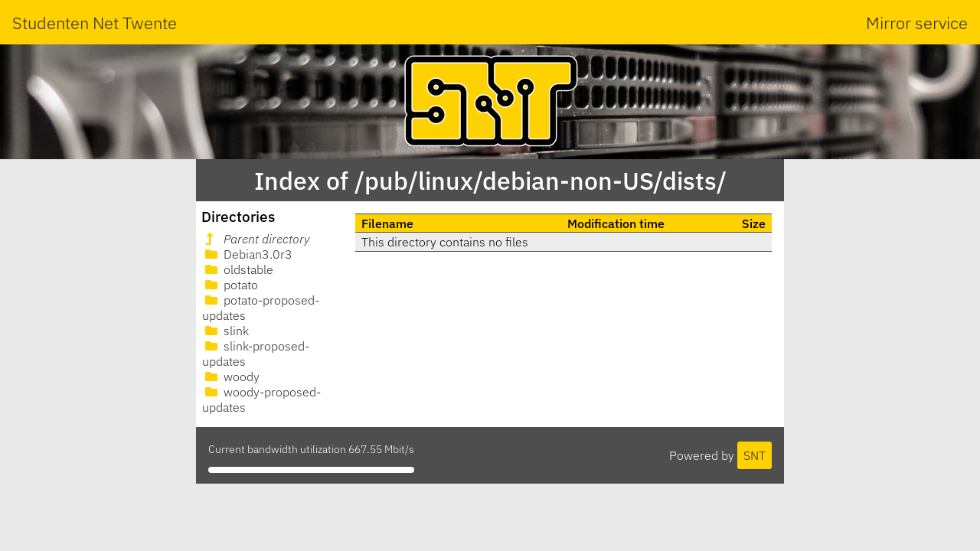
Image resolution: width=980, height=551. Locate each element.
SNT (755, 455)
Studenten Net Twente (95, 23)
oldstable (238, 269)
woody (231, 377)
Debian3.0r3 (247, 254)
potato (230, 285)
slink (225, 331)
